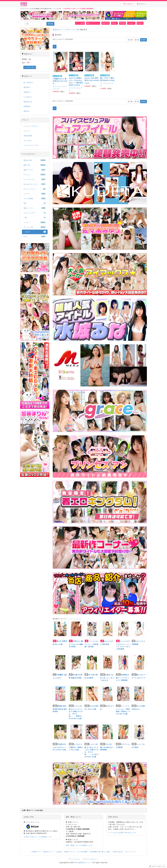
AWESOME (28, 136)
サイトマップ (131, 852)
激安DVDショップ (60, 30)
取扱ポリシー (49, 852)
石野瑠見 (27, 106)
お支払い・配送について (66, 852)
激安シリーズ (35, 208)
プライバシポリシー (90, 859)
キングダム (28, 141)
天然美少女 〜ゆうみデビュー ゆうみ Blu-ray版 (59, 747)
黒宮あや (27, 87)
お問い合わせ (118, 852)
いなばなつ (131, 23)
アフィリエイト (74, 859)
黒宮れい (27, 111)
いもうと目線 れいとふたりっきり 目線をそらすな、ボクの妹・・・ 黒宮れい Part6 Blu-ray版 (76, 712)
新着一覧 (35, 165)
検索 (50, 24)
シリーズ (35, 194)
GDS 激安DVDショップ (83, 863)
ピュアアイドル (35, 179)
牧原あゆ (140, 23)
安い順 (130, 40)
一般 (35, 218)
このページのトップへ (158, 866)
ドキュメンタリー (35, 213)
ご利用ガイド (36, 852)
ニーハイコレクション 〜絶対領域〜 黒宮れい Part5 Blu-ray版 (123, 710)
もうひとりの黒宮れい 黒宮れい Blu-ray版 (76, 747)
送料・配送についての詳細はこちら (79, 845)
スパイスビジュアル (31, 145)
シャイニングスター (31, 126)
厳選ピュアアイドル (93, 23)
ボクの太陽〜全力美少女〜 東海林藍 (107, 747)
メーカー (35, 222)
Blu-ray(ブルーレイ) (35, 184)
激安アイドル (35, 170)
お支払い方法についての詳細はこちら (38, 837)
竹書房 (87, 83)
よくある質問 (82, 852)
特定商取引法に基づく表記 (100, 852)
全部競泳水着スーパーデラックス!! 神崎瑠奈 (123, 677)
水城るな (27, 92)
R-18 (35, 237)
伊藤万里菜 (106, 23)
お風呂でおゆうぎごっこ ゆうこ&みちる (107, 677)
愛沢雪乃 (36, 232)
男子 (35, 203)
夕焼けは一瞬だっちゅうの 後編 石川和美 (76, 644)
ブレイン (27, 131)
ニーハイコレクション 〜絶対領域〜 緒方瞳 (92, 644)
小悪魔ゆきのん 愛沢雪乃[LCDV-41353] (60, 81)
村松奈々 (114, 23)
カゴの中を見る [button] (30, 67)
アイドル (35, 175)
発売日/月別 (35, 160)
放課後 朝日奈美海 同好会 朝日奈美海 (60, 709)
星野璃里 (123, 23)
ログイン (141, 4)
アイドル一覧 (73, 30)
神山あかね (28, 102)
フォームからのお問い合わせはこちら (122, 833)
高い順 (137, 40)
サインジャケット (35, 189)
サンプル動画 (80, 23)
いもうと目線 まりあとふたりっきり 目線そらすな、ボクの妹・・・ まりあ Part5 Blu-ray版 (91, 750)
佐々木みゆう (29, 83)
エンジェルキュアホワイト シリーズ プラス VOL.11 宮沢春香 (123, 645)
